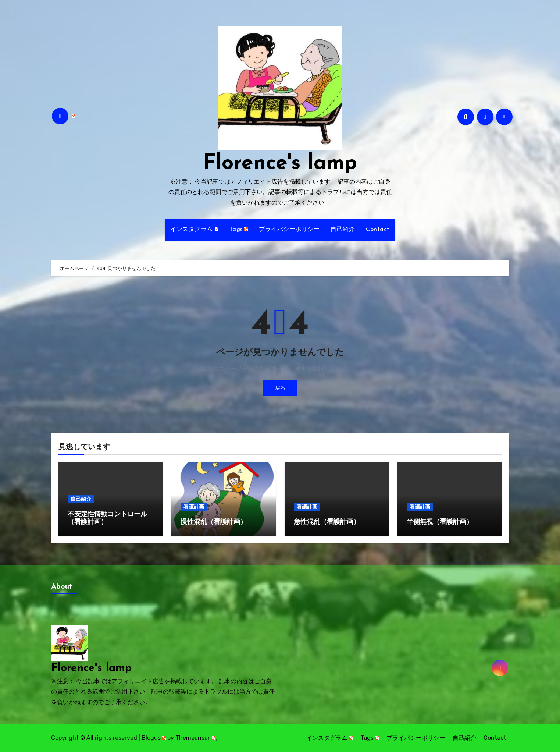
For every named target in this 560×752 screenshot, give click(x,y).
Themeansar (195, 738)
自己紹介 (343, 230)
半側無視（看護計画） (440, 522)
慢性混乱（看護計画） (214, 522)
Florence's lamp (280, 164)
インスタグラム (194, 230)
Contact (378, 230)
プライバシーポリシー (289, 230)
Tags (239, 230)
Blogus (154, 738)
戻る (280, 388)
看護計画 (194, 507)
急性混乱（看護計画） (327, 522)
